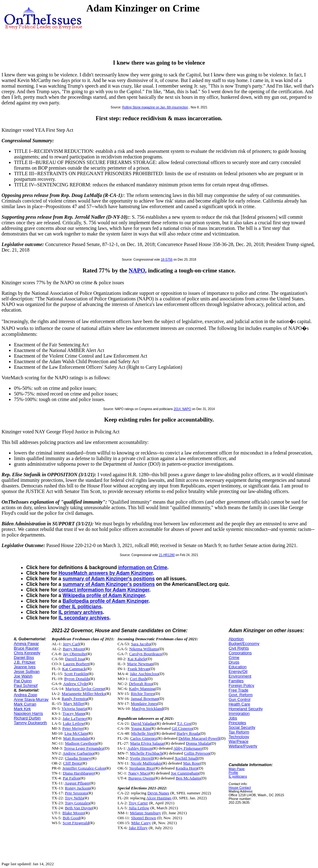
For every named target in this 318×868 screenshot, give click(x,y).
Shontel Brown (143, 818)
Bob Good (71, 818)
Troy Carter (138, 803)
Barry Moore (73, 649)
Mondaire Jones (144, 704)
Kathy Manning (142, 689)
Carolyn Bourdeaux (145, 654)
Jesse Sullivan (27, 672)
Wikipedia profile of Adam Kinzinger (104, 595)
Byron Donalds (77, 679)
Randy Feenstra (75, 699)
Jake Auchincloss (144, 674)
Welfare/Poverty (243, 746)
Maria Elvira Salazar (147, 743)
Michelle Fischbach (146, 753)
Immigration (239, 713)
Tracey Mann (73, 713)
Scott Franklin (76, 674)
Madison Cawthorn (81, 743)
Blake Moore (73, 813)
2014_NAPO (182, 409)
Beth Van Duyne (79, 808)
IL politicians (238, 776)
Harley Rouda (188, 733)
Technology (239, 737)
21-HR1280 (167, 555)
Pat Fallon (71, 778)
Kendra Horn (187, 768)
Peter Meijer (73, 728)
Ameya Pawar (26, 644)
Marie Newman (140, 664)
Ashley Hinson (140, 748)
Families (236, 681)
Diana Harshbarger (78, 773)
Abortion (236, 639)
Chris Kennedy (27, 653)
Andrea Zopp (25, 695)
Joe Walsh (23, 676)
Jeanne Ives (25, 667)
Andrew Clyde (75, 684)
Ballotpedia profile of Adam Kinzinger (105, 601)
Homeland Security (246, 709)
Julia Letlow (139, 808)
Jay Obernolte (75, 654)
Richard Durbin (27, 718)
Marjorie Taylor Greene (85, 689)
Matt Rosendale (76, 738)
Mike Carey (141, 823)
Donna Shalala (198, 743)
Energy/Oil (238, 672)
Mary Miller (74, 704)
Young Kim (140, 728)
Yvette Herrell (141, 758)
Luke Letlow (73, 723)
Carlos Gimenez (143, 738)
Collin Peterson (197, 753)
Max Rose (192, 763)
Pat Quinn (23, 681)
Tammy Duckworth (30, 723)
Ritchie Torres (142, 694)
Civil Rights (239, 648)
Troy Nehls (74, 798)
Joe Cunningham (185, 773)
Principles (237, 723)
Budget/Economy (244, 644)
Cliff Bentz (72, 763)
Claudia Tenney (78, 758)
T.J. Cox (184, 723)
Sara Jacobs (141, 644)
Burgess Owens (141, 778)
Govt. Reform (241, 695)
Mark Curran (25, 704)
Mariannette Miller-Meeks (84, 694)
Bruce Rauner (26, 648)
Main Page (237, 769)
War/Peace (238, 741)
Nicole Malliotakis (146, 763)
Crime (234, 658)
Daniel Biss (24, 658)
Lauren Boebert (76, 664)
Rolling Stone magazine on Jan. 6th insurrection (155, 107)
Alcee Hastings (159, 798)
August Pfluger (77, 783)
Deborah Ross (141, 684)
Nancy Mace (139, 773)
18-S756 (167, 260)
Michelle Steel (143, 733)
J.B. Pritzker (25, 662)
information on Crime (143, 567)
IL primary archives (81, 612)
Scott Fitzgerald (76, 823)
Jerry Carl (71, 644)
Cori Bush (138, 679)
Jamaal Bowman (144, 699)
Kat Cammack (74, 669)
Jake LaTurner (75, 718)
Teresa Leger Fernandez (84, 748)
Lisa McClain (76, 733)
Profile (233, 773)
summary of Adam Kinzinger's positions (109, 579)
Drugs (234, 662)
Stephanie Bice (142, 768)
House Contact (240, 788)
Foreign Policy (241, 685)
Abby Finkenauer (188, 748)
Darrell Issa (75, 659)
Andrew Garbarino (78, 753)
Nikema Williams (144, 649)
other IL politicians (80, 607)
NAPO (137, 270)
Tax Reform (239, 732)
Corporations (240, 653)
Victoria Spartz (74, 708)
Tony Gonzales (77, 803)
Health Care (239, 704)
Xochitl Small (186, 758)
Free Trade (238, 690)
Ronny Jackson (77, 788)
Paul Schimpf (26, 685)
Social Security (242, 727)
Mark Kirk (22, 709)
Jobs (233, 718)
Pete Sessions (76, 793)
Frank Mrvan (139, 669)
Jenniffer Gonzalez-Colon (84, 768)
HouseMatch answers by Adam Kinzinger (106, 573)
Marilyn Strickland (147, 708)
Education (238, 667)
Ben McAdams (188, 778)
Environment (240, 676)
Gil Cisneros (182, 728)
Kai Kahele (137, 659)
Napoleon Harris (28, 713)
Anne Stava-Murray (31, 699)
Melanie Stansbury (145, 813)
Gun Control (239, 699)
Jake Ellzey (138, 828)
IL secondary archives (84, 618)
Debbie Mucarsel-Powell (199, 738)
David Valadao (143, 723)
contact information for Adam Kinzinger (104, 590)
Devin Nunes (158, 793)
